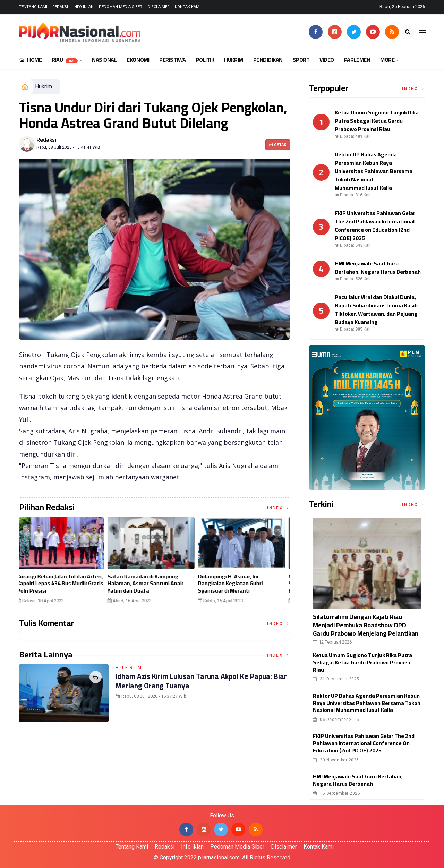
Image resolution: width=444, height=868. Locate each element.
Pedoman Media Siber (121, 7)
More (387, 60)
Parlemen (357, 60)
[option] (64, 563)
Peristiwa (173, 60)
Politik (205, 60)
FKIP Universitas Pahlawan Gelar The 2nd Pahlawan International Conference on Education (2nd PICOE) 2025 (364, 743)
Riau (65, 60)
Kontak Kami (188, 7)
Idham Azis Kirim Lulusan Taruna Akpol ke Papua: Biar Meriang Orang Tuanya (197, 681)
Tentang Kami (33, 7)
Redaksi (60, 7)
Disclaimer (159, 7)
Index (279, 508)
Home (30, 60)
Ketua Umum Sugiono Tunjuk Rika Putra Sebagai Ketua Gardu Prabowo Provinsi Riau (362, 662)
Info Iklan (83, 7)
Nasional (104, 60)
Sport (301, 60)
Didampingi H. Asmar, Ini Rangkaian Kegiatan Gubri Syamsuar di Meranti (234, 584)
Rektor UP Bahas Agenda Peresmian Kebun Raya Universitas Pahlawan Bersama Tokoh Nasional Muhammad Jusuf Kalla (367, 703)
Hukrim (233, 60)
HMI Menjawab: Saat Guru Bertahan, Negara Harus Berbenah (358, 780)
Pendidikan (268, 60)
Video (327, 60)
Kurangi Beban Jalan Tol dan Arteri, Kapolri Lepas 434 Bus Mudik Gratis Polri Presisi (64, 584)
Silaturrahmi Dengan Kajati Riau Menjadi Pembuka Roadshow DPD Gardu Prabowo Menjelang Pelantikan (366, 625)
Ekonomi (138, 60)
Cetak (278, 144)
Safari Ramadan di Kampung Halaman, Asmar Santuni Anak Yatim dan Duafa (149, 584)
